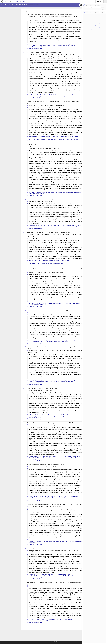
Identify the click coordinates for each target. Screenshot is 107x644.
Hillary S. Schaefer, (33, 272)
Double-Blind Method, (55, 137)
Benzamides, (38, 226)
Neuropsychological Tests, (34, 139)
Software (69, 96)
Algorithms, (31, 95)
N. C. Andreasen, (46, 234)
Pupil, (73, 381)
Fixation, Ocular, (35, 45)
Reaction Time (50, 47)
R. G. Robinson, (38, 234)
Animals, (30, 192)
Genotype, (64, 540)
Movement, (61, 96)
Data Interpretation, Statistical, (68, 44)
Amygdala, (36, 380)
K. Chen (72, 425)
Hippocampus (75, 139)
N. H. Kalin (59, 507)
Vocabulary (65, 341)
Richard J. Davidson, (45, 105)
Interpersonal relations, (49, 303)
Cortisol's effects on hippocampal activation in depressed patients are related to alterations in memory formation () (53, 102)
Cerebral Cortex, (44, 44)
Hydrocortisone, (75, 137)
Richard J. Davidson (40, 18)
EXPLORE (100, 2)
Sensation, (63, 458)
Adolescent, (31, 340)
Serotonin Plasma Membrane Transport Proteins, (68, 541)
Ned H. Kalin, (77, 550)
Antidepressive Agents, (36, 302)
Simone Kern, (53, 105)
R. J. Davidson (71, 54)
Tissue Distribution (43, 194)
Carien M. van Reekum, (34, 350)
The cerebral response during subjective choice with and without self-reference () (49, 14)
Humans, (41, 45)
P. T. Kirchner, (66, 234)
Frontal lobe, (55, 496)
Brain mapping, (37, 44)
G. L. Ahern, (43, 425)
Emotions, (62, 137)
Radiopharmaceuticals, (53, 541)
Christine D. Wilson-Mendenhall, (36, 390)
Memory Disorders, (63, 138)
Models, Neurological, (54, 96)
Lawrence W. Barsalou (34, 312)
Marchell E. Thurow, (59, 350)
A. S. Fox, (66, 54)
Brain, (33, 44)
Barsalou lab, (44, 340)
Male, (72, 45)
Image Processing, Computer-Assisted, (50, 45)
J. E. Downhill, (53, 234)
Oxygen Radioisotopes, (57, 262)
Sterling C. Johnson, (33, 16)
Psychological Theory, (67, 416)
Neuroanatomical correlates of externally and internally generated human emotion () (50, 423)
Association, (39, 340)
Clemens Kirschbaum (61, 105)
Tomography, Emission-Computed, (36, 263)
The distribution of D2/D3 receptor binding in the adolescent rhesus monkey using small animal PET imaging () (55, 145)
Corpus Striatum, (47, 226)
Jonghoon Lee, (32, 18)
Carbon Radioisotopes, (48, 540)
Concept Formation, (54, 340)
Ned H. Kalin (57, 148)
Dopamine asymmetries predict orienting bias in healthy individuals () (47, 199)
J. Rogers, (35, 507)
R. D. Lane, (38, 425)
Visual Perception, (54, 263)
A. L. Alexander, (60, 54)
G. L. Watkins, (73, 234)
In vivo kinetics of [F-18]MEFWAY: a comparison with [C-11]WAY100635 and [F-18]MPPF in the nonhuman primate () (55, 583)
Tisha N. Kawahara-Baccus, (53, 16)
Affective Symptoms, (35, 456)
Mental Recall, (70, 138)
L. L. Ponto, (79, 234)
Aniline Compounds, (33, 540)
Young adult (74, 227)
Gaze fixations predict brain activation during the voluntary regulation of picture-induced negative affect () (53, 348)
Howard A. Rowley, (64, 16)
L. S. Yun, (68, 425)
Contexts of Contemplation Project (35, 48)
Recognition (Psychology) (34, 383)
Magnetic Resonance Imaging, (64, 45)
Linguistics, (31, 341)
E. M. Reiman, (32, 425)
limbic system (60, 263)
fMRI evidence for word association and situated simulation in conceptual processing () (51, 310)
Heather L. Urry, (51, 350)
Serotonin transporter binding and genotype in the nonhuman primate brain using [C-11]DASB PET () (55, 504)
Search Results (9, 6)
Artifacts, (35, 95)
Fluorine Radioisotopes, (46, 192)
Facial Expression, (49, 574)
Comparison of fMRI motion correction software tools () (44, 52)
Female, (30, 45)
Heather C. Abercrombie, (34, 105)
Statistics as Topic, (63, 139)
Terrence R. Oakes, (40, 148)
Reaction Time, (60, 341)
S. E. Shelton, (47, 507)
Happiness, (60, 496)
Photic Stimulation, (39, 227)
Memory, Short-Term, (45, 96)
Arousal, (40, 380)
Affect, (30, 380)
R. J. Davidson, (60, 234)
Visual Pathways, (46, 263)
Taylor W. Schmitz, (42, 16)
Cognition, (51, 380)
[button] (105, 1)
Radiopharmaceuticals (51, 621)
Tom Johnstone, (43, 350)
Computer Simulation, (44, 95)
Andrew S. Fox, (32, 148)
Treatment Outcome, (38, 305)
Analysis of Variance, (35, 137)
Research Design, (57, 458)
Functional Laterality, (73, 302)
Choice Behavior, (51, 44)
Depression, (48, 137)
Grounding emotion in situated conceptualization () (42, 388)
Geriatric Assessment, (61, 261)
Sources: (4, 6)
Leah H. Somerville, (41, 550)
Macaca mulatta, (54, 192)
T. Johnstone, (38, 54)
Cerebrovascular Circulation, (37, 261)
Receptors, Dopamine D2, (34, 194)
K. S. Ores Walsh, (45, 54)
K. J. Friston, (63, 425)
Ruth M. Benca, (51, 272)
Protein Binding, (45, 541)
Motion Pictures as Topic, (39, 458)
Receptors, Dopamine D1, (76, 192)
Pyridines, (44, 621)
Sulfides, (80, 541)
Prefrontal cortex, (32, 47)
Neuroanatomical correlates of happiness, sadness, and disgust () (45, 465)
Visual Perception (46, 305)
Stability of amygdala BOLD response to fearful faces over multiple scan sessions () (50, 548)
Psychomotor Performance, (41, 47)
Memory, (30, 498)
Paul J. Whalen (32, 552)
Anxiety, (37, 574)
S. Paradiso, (32, 234)
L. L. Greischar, (52, 54)
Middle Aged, (49, 262)
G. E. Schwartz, (50, 425)
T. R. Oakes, (31, 54)
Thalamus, (66, 498)
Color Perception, (58, 44)
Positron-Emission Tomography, (64, 192)
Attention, (33, 226)
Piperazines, (69, 619)
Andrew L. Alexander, (73, 16)
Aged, (30, 261)
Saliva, (57, 139)
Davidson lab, (77, 44)
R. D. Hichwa (31, 236)
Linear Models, (78, 95)
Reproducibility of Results (50, 577)
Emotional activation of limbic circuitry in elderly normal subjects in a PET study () (50, 232)
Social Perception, (32, 417)
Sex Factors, (31, 305)
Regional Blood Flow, (66, 262)
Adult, (30, 44)
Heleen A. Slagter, (33, 201)
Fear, (53, 574)
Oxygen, (75, 45)
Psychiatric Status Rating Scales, (49, 139)
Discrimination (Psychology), (62, 226)
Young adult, (69, 139)
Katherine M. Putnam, (43, 272)
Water (37, 459)
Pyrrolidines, (59, 227)
